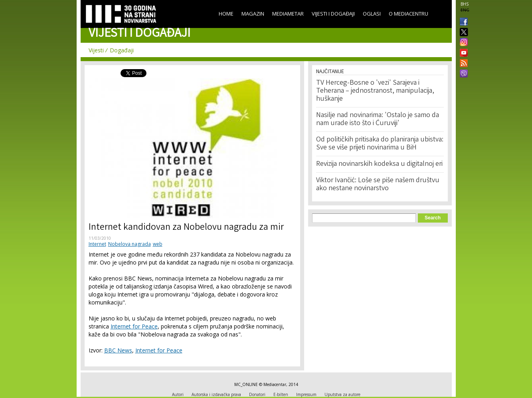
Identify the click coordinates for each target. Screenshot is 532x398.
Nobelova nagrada (130, 244)
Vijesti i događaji (333, 14)
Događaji (122, 50)
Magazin (253, 14)
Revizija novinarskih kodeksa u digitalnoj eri (379, 164)
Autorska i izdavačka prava (216, 394)
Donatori (257, 394)
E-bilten (281, 394)
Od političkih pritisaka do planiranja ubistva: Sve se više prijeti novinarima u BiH (380, 144)
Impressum (306, 394)
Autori (178, 394)
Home (226, 14)
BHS (465, 4)
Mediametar (288, 14)
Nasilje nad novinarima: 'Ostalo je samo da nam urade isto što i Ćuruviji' (378, 119)
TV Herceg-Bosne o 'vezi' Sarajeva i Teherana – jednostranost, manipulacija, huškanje (375, 91)
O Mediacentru (408, 14)
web (158, 244)
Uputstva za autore (342, 394)
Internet (97, 244)
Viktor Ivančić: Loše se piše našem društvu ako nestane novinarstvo (378, 185)
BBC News (118, 350)
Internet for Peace (134, 326)
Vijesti (96, 50)
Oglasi (372, 14)
